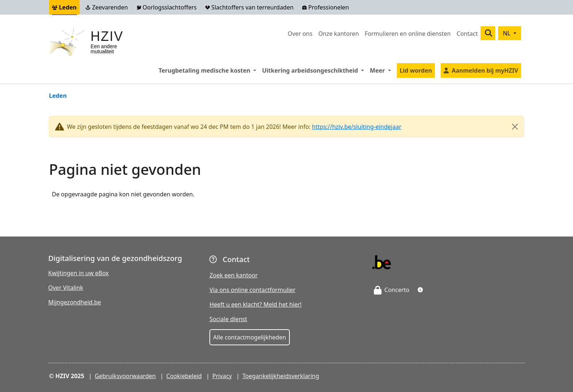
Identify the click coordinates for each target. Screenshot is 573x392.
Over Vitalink (66, 288)
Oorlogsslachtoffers (167, 7)
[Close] (515, 127)
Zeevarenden (107, 7)
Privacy (222, 376)
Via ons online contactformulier (252, 290)
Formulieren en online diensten (408, 34)
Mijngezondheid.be (75, 302)
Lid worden (416, 70)
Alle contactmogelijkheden (249, 337)
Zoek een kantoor (234, 275)
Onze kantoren (339, 34)
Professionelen (325, 7)
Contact (467, 34)
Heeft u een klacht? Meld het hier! (255, 304)
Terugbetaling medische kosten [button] (209, 70)
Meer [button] (382, 70)
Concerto (392, 290)
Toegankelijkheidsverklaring (281, 376)
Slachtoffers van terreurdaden (249, 7)
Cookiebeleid (184, 376)
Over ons (300, 34)
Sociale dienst (228, 319)
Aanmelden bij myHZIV (485, 70)
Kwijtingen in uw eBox (79, 273)
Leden (64, 7)
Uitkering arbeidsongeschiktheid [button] (314, 70)
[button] (420, 290)
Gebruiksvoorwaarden (125, 376)
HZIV (107, 36)
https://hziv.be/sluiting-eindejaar (357, 127)
